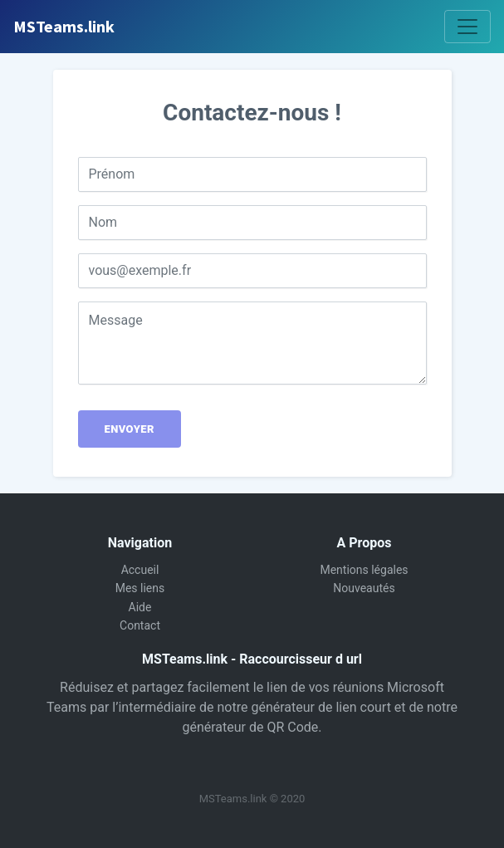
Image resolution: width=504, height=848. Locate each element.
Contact (140, 625)
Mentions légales (364, 570)
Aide (140, 607)
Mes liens (140, 588)
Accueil (140, 570)
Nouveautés (364, 588)
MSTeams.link (64, 26)
